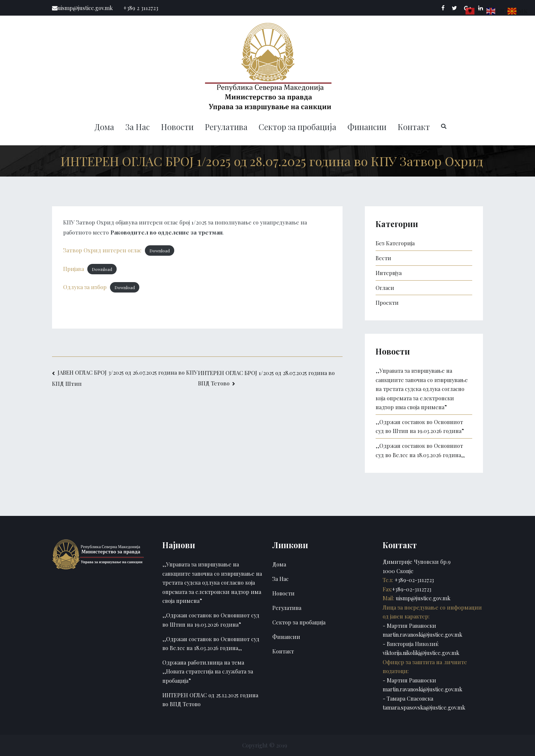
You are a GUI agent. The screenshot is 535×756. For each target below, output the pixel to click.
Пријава (74, 269)
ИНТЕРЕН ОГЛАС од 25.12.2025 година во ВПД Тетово (210, 700)
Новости (177, 127)
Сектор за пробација (297, 127)
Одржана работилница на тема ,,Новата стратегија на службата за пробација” (208, 671)
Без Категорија (395, 243)
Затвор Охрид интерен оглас (102, 250)
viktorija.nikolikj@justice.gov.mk (421, 653)
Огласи (385, 288)
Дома (104, 127)
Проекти (387, 303)
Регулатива (226, 127)
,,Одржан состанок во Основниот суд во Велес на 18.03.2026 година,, (420, 450)
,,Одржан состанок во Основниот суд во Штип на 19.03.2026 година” (420, 426)
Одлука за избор (85, 287)
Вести (383, 258)
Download (160, 251)
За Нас (137, 127)
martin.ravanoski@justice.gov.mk (422, 634)
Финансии (367, 127)
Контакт (414, 127)
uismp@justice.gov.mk (422, 598)
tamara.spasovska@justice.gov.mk (424, 707)
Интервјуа (389, 273)
